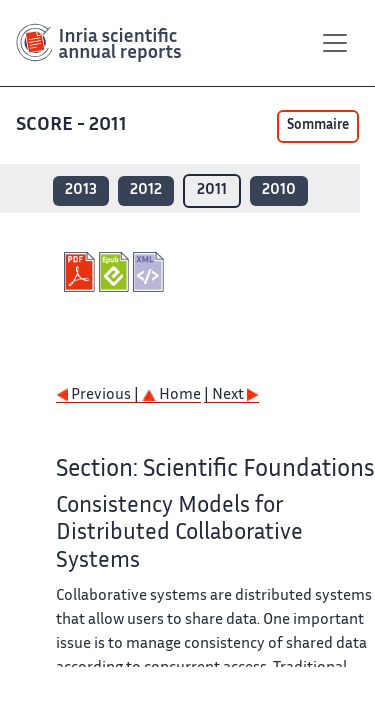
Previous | (99, 395)
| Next (231, 395)
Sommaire (318, 126)
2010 (279, 190)
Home (171, 395)
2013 (81, 190)
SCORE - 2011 (71, 125)
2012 (146, 190)
